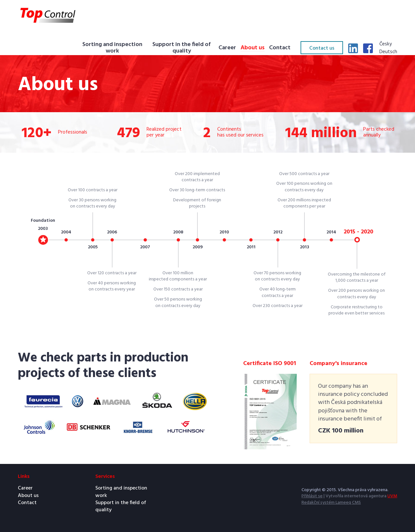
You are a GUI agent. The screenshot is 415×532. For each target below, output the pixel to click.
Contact (280, 48)
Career (227, 48)
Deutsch (388, 52)
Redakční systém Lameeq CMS (331, 503)
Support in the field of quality (182, 48)
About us (253, 48)
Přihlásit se (312, 496)
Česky (385, 44)
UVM (392, 496)
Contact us (322, 48)
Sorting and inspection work (112, 48)
